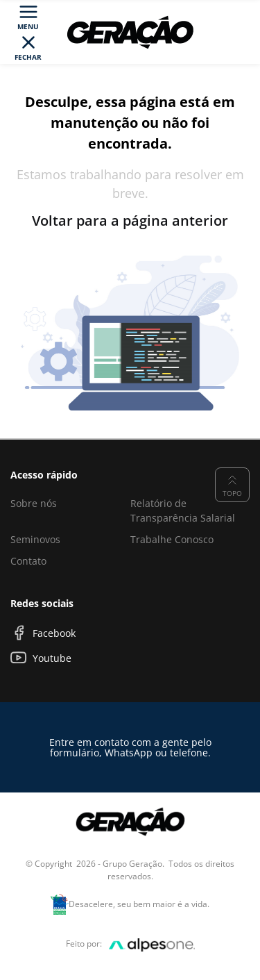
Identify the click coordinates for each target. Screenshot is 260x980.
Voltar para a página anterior (130, 221)
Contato (28, 561)
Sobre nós (34, 503)
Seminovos (35, 539)
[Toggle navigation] (28, 32)
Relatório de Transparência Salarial (183, 510)
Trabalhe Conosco (172, 539)
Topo (232, 485)
